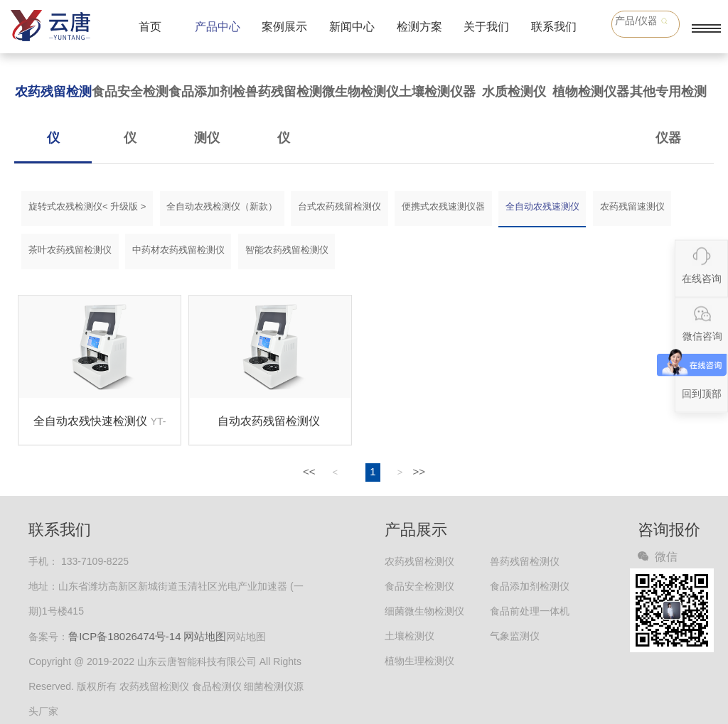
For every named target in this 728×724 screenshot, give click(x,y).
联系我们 (554, 27)
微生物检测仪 (360, 92)
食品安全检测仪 (130, 115)
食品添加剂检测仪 (207, 115)
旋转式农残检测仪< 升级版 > (87, 206)
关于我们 (486, 27)
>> (419, 471)
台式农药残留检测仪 (339, 206)
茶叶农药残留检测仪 (70, 250)
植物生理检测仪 (419, 661)
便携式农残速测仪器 (443, 206)
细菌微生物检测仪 (424, 611)
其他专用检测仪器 (668, 115)
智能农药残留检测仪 (287, 250)
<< (309, 471)
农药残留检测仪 (53, 115)
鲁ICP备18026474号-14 (124, 636)
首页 (150, 27)
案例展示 (284, 27)
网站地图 (205, 636)
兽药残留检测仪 (284, 115)
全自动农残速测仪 (542, 206)
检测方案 (419, 27)
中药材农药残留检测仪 (178, 250)
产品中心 (218, 27)
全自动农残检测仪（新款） (222, 206)
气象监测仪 (515, 636)
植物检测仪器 (591, 92)
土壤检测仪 (409, 636)
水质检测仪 (514, 92)
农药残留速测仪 (632, 206)
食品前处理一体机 (530, 611)
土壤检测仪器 (437, 92)
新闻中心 (352, 27)
